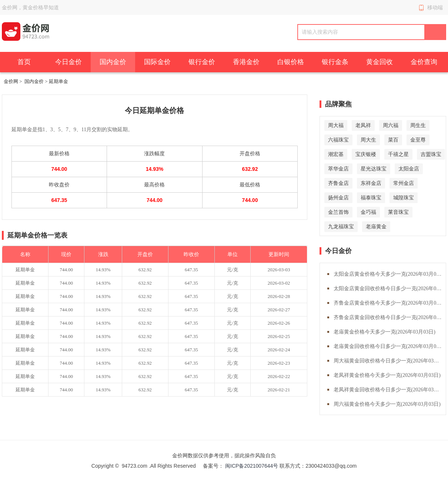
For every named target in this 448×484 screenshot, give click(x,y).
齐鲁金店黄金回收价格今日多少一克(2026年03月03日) (390, 317)
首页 (24, 62)
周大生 (368, 140)
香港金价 (246, 62)
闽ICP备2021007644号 (252, 466)
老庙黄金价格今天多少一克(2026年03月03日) (385, 332)
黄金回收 (380, 62)
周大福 (336, 125)
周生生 (418, 125)
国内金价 (113, 62)
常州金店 (404, 183)
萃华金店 (338, 169)
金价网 (11, 81)
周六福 (391, 125)
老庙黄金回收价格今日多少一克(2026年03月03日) (390, 346)
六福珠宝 (338, 140)
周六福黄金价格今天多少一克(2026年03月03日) (387, 404)
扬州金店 (338, 198)
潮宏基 (336, 154)
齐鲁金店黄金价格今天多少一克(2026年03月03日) (390, 303)
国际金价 (157, 62)
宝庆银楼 (366, 154)
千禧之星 (398, 154)
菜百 (393, 140)
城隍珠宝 (404, 198)
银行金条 (335, 62)
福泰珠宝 (371, 198)
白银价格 (291, 62)
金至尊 (418, 140)
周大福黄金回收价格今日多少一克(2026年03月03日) (390, 361)
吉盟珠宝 (431, 154)
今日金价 (68, 62)
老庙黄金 (376, 226)
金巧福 (368, 212)
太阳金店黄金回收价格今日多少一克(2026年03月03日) (390, 289)
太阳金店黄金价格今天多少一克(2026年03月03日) (390, 274)
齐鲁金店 (338, 183)
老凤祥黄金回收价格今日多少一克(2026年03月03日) (390, 390)
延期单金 (25, 270)
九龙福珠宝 (341, 226)
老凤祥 (363, 125)
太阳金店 (409, 169)
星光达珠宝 (374, 169)
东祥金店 (371, 183)
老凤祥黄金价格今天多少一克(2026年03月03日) (387, 375)
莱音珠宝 (398, 212)
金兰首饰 (338, 212)
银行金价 (202, 62)
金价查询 (424, 62)
